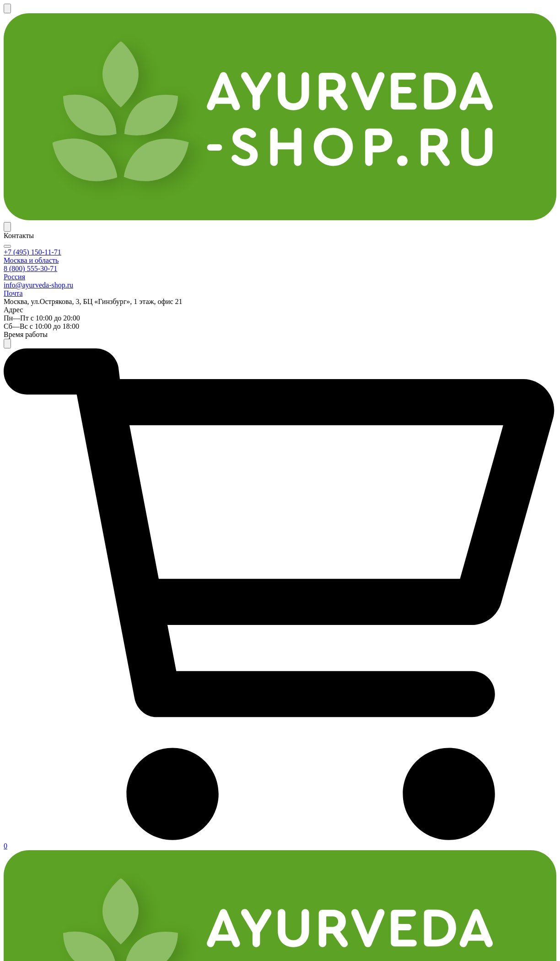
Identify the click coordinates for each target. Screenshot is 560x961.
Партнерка (336, 12)
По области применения (209, 82)
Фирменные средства (65, 316)
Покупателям (128, 767)
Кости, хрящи (52, 439)
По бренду (86, 82)
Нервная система (58, 494)
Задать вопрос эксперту (510, 82)
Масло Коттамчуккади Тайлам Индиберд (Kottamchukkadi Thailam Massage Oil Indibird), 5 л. (207, 576)
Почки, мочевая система (69, 466)
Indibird (42, 267)
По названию (136, 82)
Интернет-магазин (47, 767)
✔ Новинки (330, 82)
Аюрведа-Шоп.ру (41, 934)
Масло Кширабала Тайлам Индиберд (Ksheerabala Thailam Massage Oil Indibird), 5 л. (482, 338)
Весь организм (53, 425)
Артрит (41, 557)
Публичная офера (317, 784)
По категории (35, 82)
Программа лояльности (272, 12)
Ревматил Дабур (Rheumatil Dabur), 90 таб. (339, 329)
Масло (40, 355)
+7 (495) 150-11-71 (381, 43)
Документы (307, 767)
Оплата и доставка (195, 12)
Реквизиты (214, 798)
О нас (204, 784)
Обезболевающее (58, 634)
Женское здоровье (60, 480)
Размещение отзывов (142, 798)
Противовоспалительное (71, 647)
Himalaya (44, 253)
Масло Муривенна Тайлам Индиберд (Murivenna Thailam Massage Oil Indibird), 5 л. (344, 571)
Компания (213, 767)
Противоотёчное (57, 661)
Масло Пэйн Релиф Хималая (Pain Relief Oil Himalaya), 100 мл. (204, 334)
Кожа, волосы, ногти (64, 507)
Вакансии (212, 813)
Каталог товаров (42, 784)
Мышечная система (61, 452)
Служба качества (135, 828)
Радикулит (47, 584)
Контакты (379, 12)
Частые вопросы (133, 784)
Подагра (43, 570)
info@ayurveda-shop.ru (463, 802)
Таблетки (45, 369)
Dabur (39, 239)
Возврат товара (132, 813)
